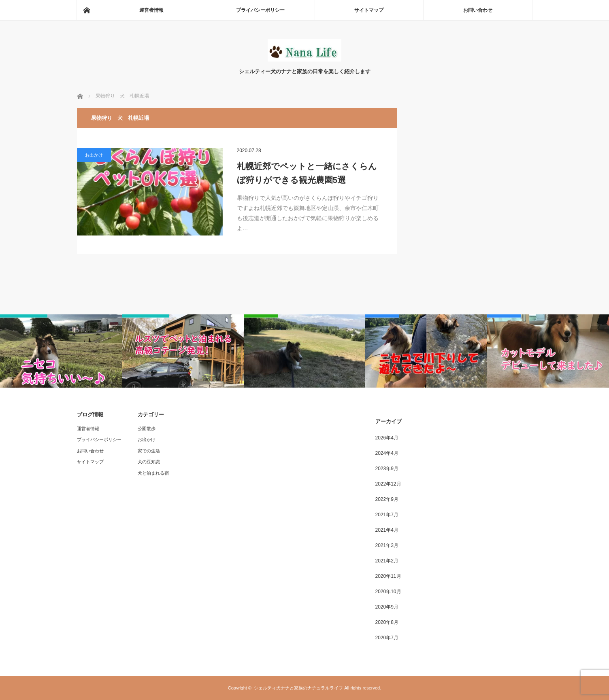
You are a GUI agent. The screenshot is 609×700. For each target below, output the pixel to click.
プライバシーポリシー (260, 10)
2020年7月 (387, 638)
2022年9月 (387, 499)
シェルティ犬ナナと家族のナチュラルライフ (298, 688)
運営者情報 (151, 10)
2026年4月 (387, 438)
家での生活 (149, 451)
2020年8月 (387, 622)
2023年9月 (387, 469)
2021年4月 (387, 530)
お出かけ (94, 155)
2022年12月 (388, 484)
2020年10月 (388, 592)
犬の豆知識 (149, 462)
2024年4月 (387, 453)
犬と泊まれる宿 (153, 473)
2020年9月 (387, 607)
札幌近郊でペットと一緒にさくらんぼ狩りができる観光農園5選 (307, 173)
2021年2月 (387, 561)
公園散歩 (147, 428)
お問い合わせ (478, 10)
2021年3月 (387, 545)
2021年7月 (387, 515)
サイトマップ (369, 10)
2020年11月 (388, 576)
